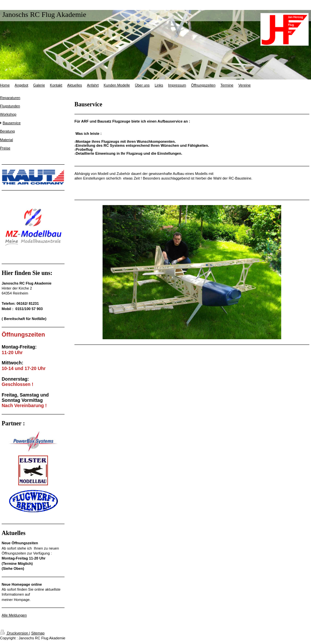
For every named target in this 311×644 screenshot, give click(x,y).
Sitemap (38, 633)
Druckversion (15, 633)
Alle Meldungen (14, 615)
